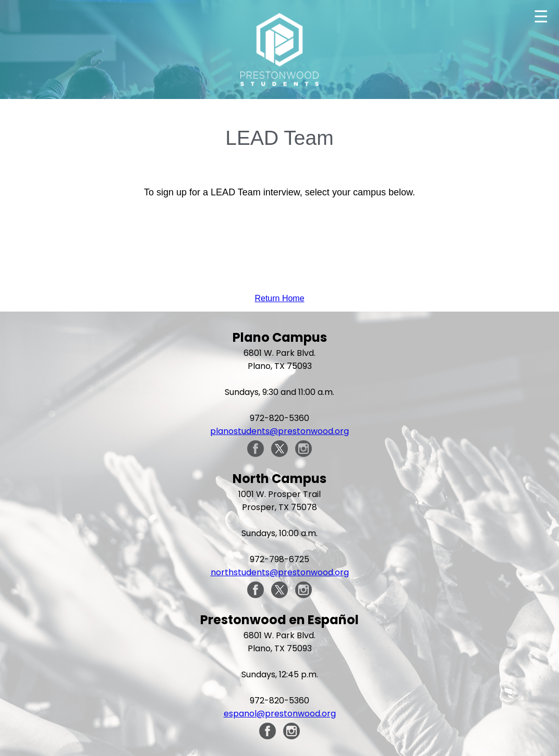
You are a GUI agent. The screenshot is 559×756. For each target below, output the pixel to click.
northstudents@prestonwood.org (280, 572)
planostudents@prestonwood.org (279, 431)
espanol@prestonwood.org (280, 714)
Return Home (279, 298)
